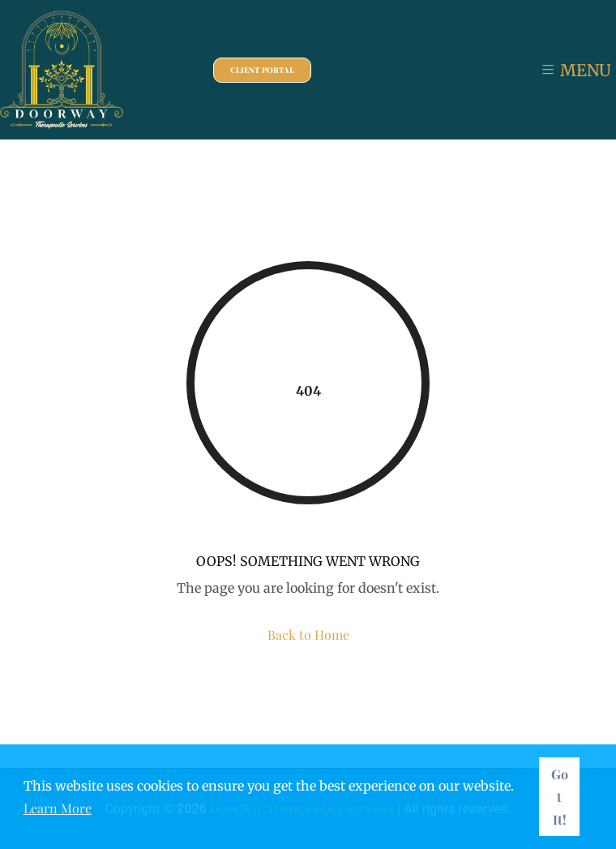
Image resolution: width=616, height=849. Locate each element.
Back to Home (308, 635)
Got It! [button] (560, 797)
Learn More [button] (58, 808)
